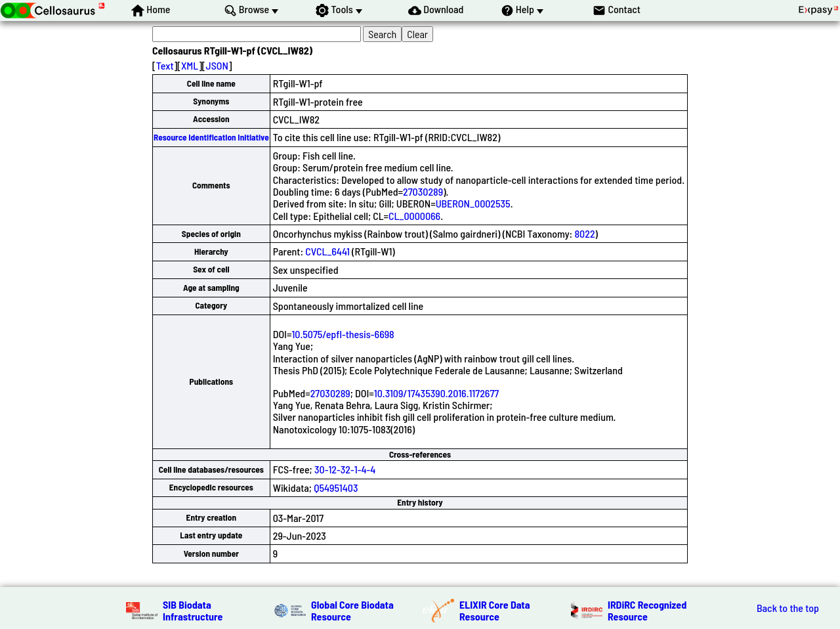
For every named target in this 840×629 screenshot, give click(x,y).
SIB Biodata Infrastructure (193, 610)
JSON (217, 65)
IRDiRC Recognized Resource (647, 610)
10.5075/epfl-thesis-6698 (343, 334)
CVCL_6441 (327, 251)
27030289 (423, 191)
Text (165, 65)
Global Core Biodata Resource (352, 610)
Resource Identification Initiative (211, 137)
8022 (584, 233)
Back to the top (788, 608)
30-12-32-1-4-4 (345, 469)
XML (190, 65)
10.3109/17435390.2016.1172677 (436, 393)
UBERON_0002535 (473, 203)
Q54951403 (336, 488)
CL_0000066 (414, 216)
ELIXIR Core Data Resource (495, 610)
